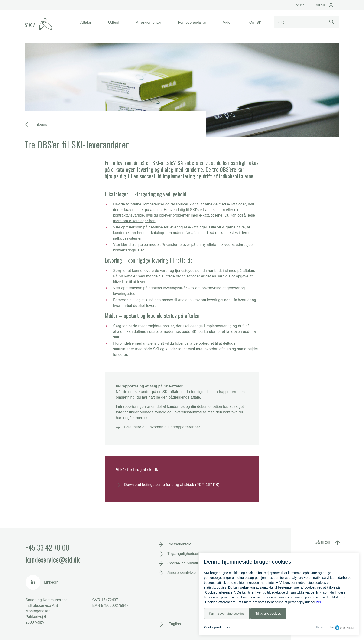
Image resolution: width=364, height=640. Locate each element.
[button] (86, 23)
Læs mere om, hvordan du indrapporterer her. (163, 427)
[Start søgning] (331, 22)
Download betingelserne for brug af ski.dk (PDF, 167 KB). (172, 485)
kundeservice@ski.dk (53, 559)
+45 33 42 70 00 (47, 547)
